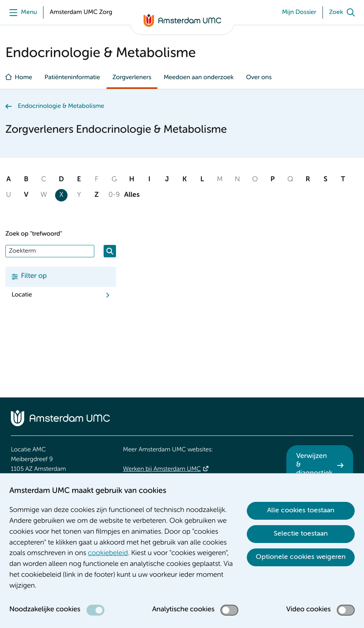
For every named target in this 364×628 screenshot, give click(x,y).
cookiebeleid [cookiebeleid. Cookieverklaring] (108, 553)
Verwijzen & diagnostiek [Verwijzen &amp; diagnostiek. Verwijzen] (314, 465)
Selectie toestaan (301, 534)
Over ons (259, 78)
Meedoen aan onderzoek (199, 78)
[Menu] (21, 12)
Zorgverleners (132, 78)
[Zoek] (344, 12)
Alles (132, 195)
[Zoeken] (110, 251)
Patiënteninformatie (72, 78)
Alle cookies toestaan (301, 510)
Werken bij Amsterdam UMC (162, 469)
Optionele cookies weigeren (301, 557)
